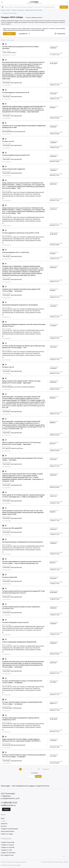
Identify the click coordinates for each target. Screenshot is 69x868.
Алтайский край (17, 708)
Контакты (4, 826)
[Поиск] (3, 7)
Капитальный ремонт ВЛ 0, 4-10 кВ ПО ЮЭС (16, 252)
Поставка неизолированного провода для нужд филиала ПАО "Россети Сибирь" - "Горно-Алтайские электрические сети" (22, 562)
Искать (64, 7)
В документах (23, 34)
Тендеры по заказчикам (8, 853)
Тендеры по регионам (8, 842)
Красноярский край (16, 83)
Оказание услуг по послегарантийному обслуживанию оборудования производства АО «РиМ (24, 127)
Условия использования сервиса (11, 865)
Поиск (3, 818)
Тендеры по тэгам (6, 850)
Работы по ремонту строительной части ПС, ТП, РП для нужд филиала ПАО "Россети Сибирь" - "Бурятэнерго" (21, 443)
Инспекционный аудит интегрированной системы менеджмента (22, 542)
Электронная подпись (7, 831)
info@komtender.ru (8, 805)
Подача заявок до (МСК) (56, 53)
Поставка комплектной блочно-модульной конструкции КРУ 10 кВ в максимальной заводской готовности (24, 592)
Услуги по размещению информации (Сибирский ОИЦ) (19, 642)
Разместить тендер (7, 834)
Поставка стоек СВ (8, 141)
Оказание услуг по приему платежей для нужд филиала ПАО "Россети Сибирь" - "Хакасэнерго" (21, 290)
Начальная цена (54, 46)
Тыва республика (30, 196)
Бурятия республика (29, 387)
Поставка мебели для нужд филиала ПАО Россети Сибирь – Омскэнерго (21, 48)
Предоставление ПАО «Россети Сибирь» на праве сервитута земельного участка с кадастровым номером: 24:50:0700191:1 (21, 740)
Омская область (12, 53)
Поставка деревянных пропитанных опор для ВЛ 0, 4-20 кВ (21, 233)
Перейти (38, 776)
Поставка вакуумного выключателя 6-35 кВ (16, 93)
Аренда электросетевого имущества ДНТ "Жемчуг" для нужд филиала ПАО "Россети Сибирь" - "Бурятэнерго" (21, 382)
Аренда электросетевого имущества (13, 169)
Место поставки (6, 51)
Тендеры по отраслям (8, 847)
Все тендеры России (7, 855)
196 (39, 769)
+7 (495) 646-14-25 (9, 803)
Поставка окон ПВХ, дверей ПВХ (12, 528)
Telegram (6, 809)
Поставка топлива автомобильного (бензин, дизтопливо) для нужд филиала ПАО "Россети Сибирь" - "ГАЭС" (23, 347)
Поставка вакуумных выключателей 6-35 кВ (16, 155)
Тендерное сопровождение (9, 829)
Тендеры (4, 821)
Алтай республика (19, 196)
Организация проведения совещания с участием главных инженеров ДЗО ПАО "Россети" (24, 325)
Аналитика (4, 824)
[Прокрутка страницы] (64, 856)
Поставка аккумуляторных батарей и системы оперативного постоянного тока (21, 608)
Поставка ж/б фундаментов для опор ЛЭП (15, 622)
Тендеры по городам (7, 845)
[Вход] (67, 2)
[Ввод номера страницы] (31, 776)
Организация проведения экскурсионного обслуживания (20, 305)
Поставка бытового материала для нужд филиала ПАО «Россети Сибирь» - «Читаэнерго (22, 459)
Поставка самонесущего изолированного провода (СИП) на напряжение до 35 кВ (21, 719)
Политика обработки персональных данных (55, 862)
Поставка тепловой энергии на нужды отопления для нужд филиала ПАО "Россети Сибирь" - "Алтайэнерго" (24, 756)
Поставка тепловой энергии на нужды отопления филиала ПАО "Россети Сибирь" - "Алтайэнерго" (22, 682)
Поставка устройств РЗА (10, 577)
